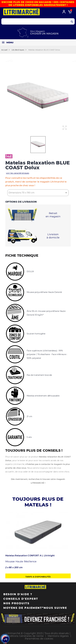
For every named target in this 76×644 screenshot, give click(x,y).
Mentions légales (58, 636)
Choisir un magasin (44, 34)
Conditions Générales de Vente (24, 636)
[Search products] (38, 21)
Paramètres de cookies (39, 639)
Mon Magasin (38, 31)
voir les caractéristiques (18, 173)
